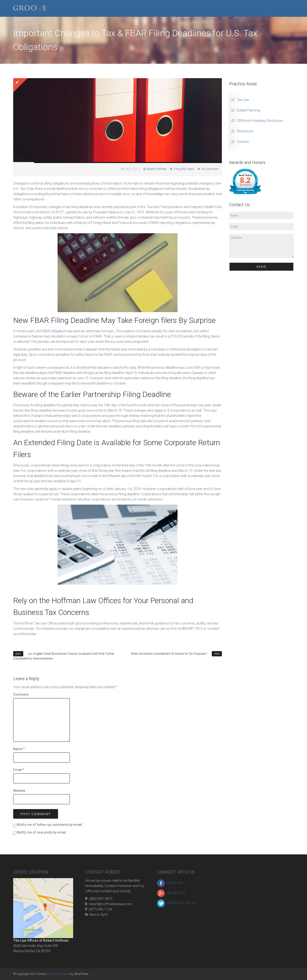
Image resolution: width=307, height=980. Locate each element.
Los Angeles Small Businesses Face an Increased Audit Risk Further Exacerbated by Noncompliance (64, 656)
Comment (21, 694)
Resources (245, 131)
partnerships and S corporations (77, 416)
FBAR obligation (54, 331)
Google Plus (171, 893)
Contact (243, 142)
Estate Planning (248, 110)
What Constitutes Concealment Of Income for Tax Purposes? (169, 654)
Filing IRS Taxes (184, 169)
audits (201, 623)
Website (19, 791)
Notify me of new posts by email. (42, 832)
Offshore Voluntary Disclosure (260, 121)
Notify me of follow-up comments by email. (50, 825)
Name (19, 749)
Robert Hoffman (157, 169)
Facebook (170, 883)
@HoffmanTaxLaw (177, 903)
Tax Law (243, 100)
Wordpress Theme (58, 974)
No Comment (210, 169)
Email (19, 770)
